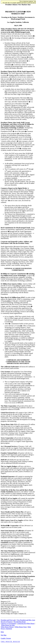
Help (29, 627)
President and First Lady (8, 620)
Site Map (4, 635)
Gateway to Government (8, 623)
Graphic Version (6, 638)
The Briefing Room (20, 622)
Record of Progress (7, 622)
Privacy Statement (6, 629)
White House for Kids (8, 625)
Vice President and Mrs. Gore (26, 620)
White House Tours (21, 627)
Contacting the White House (26, 623)
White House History (7, 627)
